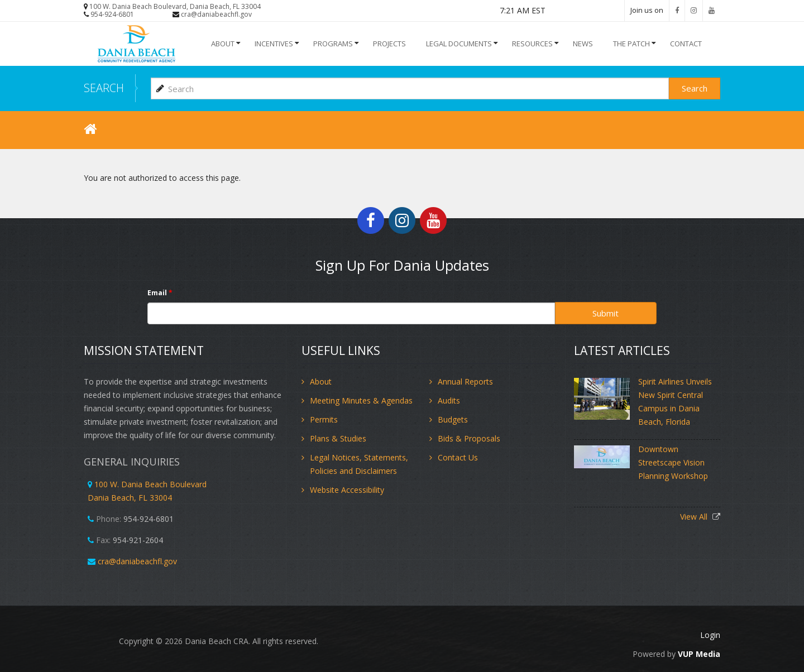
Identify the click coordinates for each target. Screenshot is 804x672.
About (223, 44)
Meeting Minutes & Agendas (361, 400)
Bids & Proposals (469, 438)
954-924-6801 (112, 14)
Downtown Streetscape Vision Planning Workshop (673, 462)
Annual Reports (465, 381)
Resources (532, 44)
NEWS (583, 44)
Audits (449, 400)
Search (695, 88)
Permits (324, 419)
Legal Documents (459, 44)
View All (695, 517)
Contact (686, 44)
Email (160, 293)
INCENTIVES (274, 44)
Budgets (453, 419)
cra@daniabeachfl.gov (216, 14)
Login (710, 635)
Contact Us (458, 457)
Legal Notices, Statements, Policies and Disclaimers (359, 464)
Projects (389, 44)
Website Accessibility (347, 490)
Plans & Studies (338, 438)
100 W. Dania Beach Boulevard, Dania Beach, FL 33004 (175, 6)
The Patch (631, 44)
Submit (606, 313)
